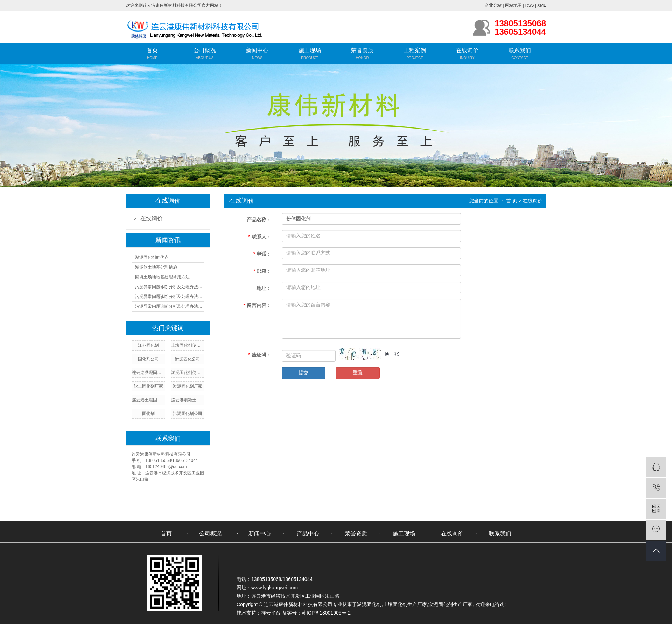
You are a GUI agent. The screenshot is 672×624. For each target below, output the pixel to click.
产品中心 (308, 533)
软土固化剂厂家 (148, 386)
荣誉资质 (362, 50)
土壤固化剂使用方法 (188, 345)
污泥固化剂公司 (188, 414)
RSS (530, 5)
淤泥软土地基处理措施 (156, 267)
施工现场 (310, 50)
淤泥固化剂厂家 (188, 386)
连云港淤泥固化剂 (148, 373)
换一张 (392, 354)
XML (542, 5)
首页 (152, 50)
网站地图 (513, 5)
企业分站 (493, 5)
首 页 (512, 201)
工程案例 (415, 50)
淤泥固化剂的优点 (152, 257)
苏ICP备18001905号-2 (326, 613)
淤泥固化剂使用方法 (188, 373)
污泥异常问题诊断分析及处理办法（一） (170, 287)
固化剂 (148, 414)
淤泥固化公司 (188, 359)
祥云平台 (271, 613)
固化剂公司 (148, 359)
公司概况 (205, 50)
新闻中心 (257, 50)
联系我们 (520, 50)
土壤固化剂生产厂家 (405, 604)
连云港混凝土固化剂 (188, 400)
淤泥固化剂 (369, 604)
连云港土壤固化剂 (148, 400)
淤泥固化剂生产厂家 (450, 604)
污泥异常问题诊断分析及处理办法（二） (170, 297)
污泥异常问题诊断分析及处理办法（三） (170, 306)
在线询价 (467, 50)
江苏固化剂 (148, 345)
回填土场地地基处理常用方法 (162, 277)
